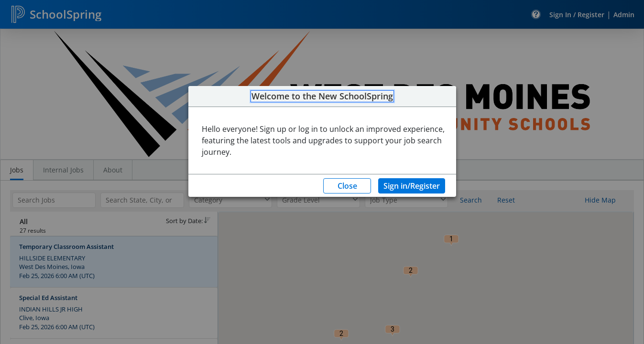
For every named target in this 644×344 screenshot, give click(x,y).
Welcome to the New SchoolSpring (322, 97)
